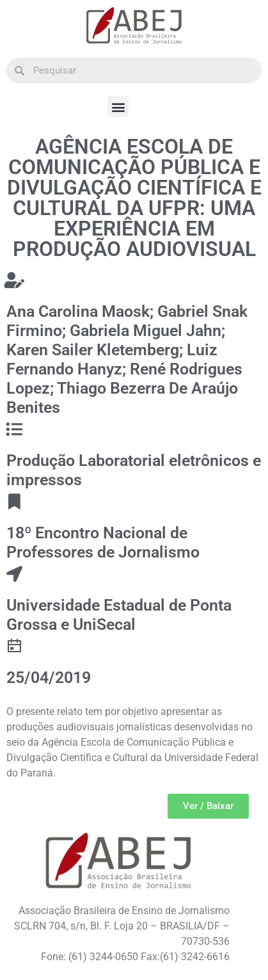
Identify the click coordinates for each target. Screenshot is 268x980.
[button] (118, 107)
